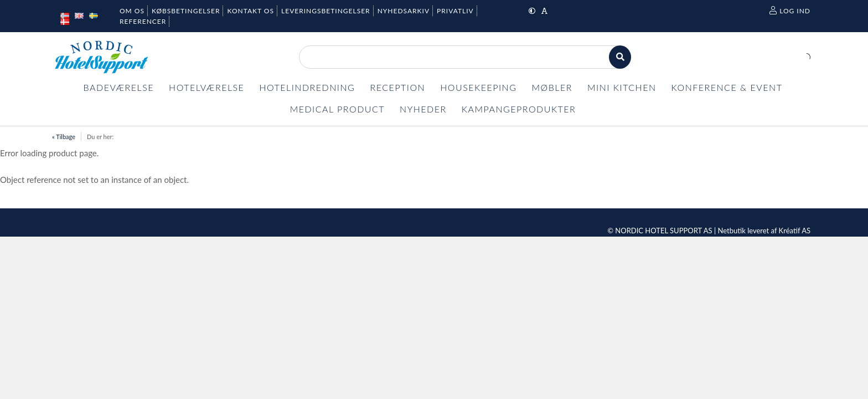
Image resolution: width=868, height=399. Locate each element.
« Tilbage (64, 137)
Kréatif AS (795, 231)
